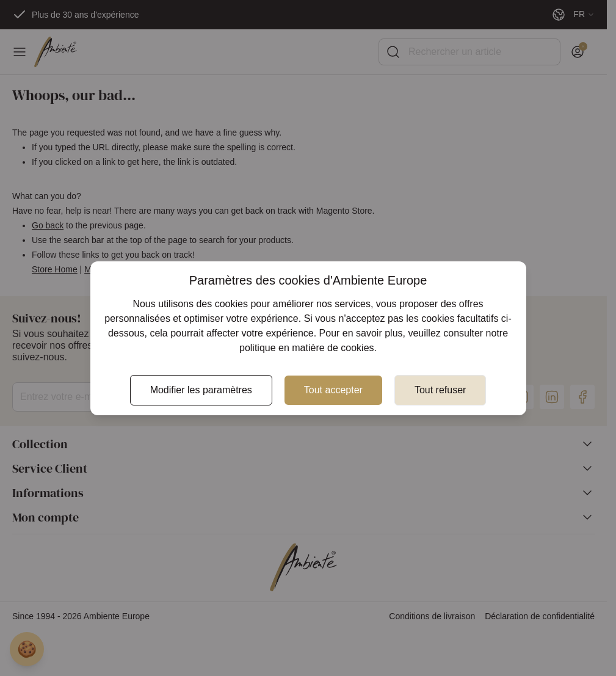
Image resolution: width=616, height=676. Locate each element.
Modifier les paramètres (201, 390)
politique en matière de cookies (307, 348)
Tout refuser (440, 390)
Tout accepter (333, 390)
